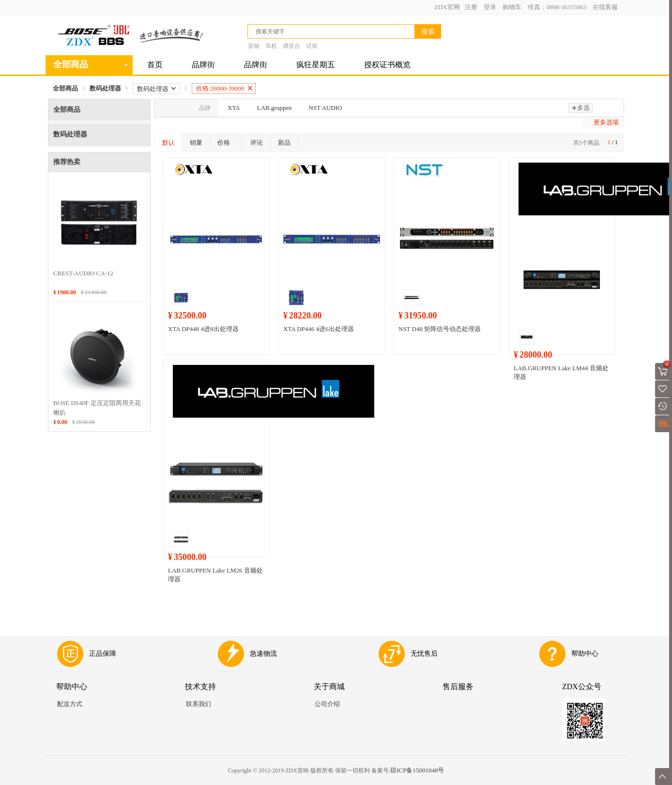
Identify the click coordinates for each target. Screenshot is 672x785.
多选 (580, 108)
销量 (196, 143)
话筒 (312, 46)
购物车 (512, 7)
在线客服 (605, 7)
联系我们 (199, 704)
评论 (257, 143)
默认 (168, 143)
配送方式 (70, 704)
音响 (254, 46)
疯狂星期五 (316, 65)
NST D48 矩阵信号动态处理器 (440, 329)
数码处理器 (105, 88)
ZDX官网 (447, 7)
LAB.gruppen (275, 108)
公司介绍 (327, 704)
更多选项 (606, 122)
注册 (471, 7)
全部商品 (65, 88)
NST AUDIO (326, 108)
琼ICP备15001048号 (417, 770)
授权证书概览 (387, 65)
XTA (234, 108)
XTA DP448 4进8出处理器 (203, 329)
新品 (284, 143)
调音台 (291, 46)
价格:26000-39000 (224, 88)
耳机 (271, 46)
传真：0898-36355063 (557, 7)
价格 (226, 143)
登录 (490, 7)
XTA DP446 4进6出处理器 (319, 329)
